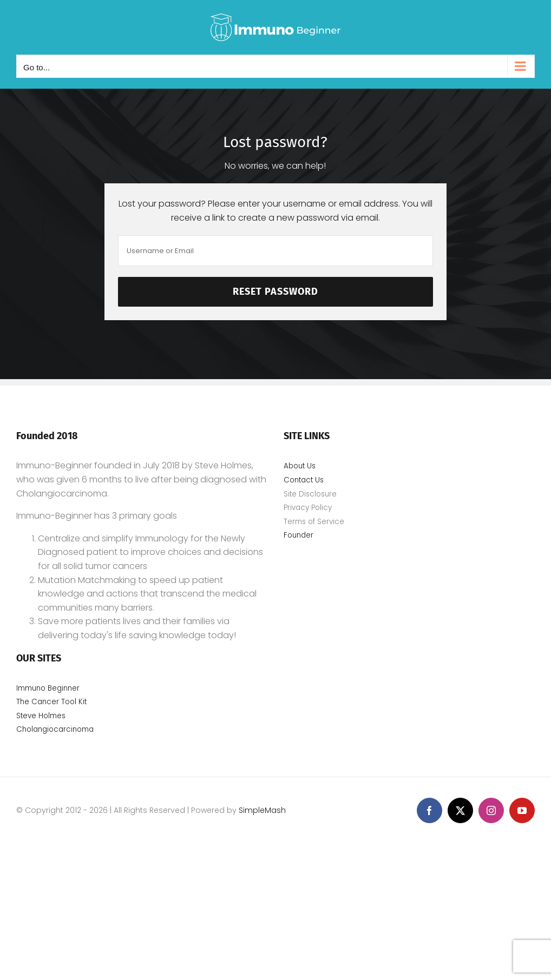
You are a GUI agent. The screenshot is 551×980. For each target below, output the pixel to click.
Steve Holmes (41, 716)
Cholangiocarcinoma (56, 729)
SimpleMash (262, 810)
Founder (299, 535)
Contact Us (304, 480)
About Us (300, 466)
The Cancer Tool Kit (51, 702)
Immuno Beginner (48, 688)
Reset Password (275, 292)
